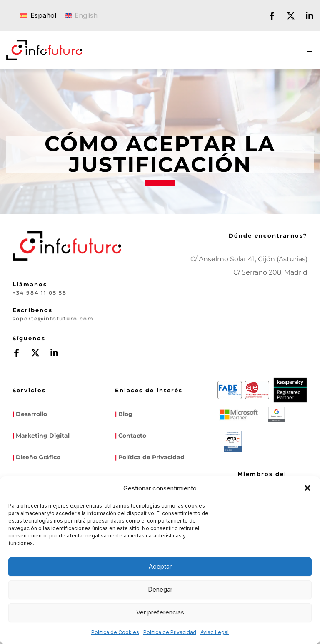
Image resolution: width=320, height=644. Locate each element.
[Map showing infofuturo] (202, 319)
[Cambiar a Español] (38, 16)
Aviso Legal (215, 632)
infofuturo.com (63, 318)
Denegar (160, 589)
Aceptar (160, 566)
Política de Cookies (115, 632)
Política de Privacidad (170, 632)
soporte (24, 318)
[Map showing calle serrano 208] (272, 319)
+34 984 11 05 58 (36, 292)
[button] (307, 488)
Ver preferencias (160, 612)
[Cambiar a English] (81, 16)
